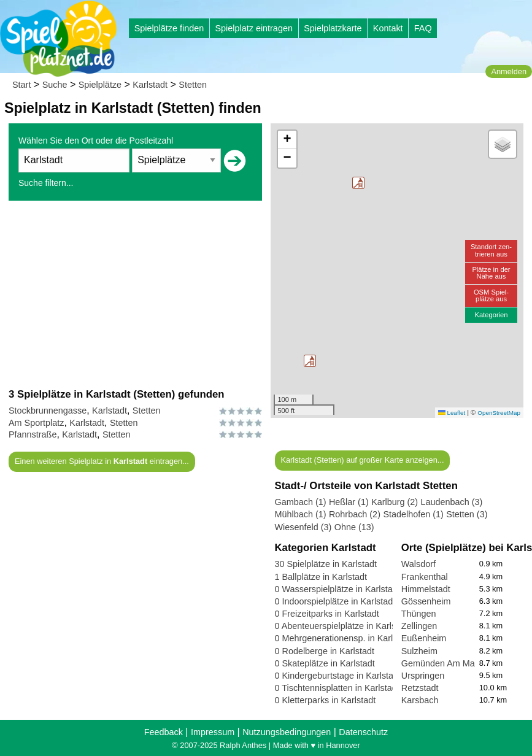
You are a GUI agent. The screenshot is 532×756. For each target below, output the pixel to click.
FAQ (423, 28)
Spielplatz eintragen (253, 28)
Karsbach (420, 700)
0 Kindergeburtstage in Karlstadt (338, 676)
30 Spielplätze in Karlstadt (326, 564)
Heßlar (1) (349, 502)
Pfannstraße (33, 434)
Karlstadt (150, 85)
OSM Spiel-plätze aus (491, 295)
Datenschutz (363, 732)
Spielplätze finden (169, 28)
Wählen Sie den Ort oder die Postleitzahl (96, 141)
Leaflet (452, 413)
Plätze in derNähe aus (491, 273)
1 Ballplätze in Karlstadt (321, 577)
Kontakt (388, 28)
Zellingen (419, 626)
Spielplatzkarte (333, 28)
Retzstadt (420, 688)
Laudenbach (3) (452, 502)
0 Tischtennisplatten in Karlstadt (337, 688)
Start (21, 85)
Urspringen (423, 676)
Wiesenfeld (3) (303, 527)
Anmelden (509, 71)
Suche (55, 85)
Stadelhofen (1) (413, 514)
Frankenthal (425, 577)
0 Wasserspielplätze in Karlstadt (337, 589)
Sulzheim (419, 651)
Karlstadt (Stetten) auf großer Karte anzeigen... (362, 460)
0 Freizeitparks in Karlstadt (327, 614)
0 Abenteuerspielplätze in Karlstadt (343, 626)
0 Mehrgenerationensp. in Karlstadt (344, 638)
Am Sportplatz (36, 423)
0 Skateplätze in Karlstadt (325, 663)
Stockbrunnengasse (48, 411)
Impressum (213, 732)
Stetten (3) (467, 514)
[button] (358, 183)
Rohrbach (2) (355, 514)
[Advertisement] (135, 294)
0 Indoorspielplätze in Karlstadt (335, 601)
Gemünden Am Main (441, 663)
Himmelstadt (426, 589)
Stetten (193, 85)
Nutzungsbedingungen (287, 732)
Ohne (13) (354, 527)
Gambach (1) (301, 502)
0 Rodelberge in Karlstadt (325, 651)
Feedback (164, 732)
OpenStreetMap (499, 413)
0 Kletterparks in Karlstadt (326, 700)
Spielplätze (100, 85)
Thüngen (419, 614)
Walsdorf (418, 564)
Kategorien (491, 315)
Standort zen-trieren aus (491, 250)
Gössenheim (426, 601)
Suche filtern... (46, 183)
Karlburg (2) (395, 502)
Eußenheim (424, 638)
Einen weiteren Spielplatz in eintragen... (102, 461)
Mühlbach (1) (301, 514)
